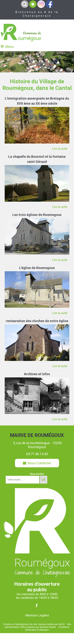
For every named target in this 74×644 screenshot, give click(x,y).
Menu (10, 47)
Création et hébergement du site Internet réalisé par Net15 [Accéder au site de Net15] (34, 624)
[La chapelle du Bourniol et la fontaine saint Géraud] (37, 160)
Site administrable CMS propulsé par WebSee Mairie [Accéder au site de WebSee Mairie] (38, 626)
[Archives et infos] (37, 374)
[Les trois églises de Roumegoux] (37, 215)
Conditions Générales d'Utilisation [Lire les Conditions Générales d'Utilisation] (47, 628)
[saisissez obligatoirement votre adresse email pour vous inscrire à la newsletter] (23, 480)
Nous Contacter (37, 463)
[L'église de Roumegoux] (37, 268)
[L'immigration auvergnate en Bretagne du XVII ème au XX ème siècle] (37, 101)
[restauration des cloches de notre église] (37, 321)
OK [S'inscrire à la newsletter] (43, 480)
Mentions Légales (37, 615)
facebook (37, 605)
